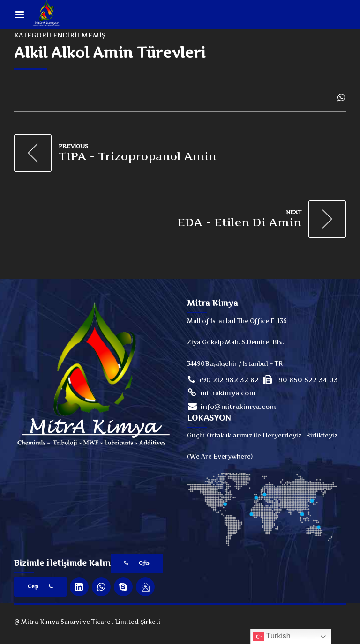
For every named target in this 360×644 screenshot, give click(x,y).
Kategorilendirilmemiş (60, 35)
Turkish (272, 637)
